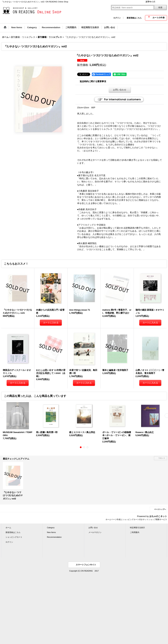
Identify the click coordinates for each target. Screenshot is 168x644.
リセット (162, 458)
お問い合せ (93, 528)
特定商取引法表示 (137, 528)
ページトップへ (160, 509)
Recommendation (54, 537)
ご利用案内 (135, 532)
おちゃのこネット (158, 516)
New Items (51, 532)
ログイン (117, 18)
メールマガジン (95, 532)
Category (51, 528)
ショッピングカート (14, 537)
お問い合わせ (120, 90)
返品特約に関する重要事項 (93, 81)
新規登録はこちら (134, 18)
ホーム (8, 528)
